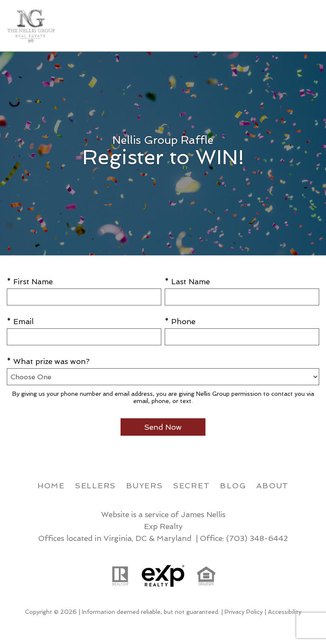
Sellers (96, 486)
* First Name (30, 281)
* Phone (180, 321)
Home (51, 486)
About (273, 486)
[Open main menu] (309, 25)
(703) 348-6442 (257, 538)
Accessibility (285, 612)
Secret (192, 486)
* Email (20, 321)
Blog (233, 486)
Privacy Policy (244, 612)
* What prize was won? (48, 361)
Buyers (145, 486)
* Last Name (187, 281)
